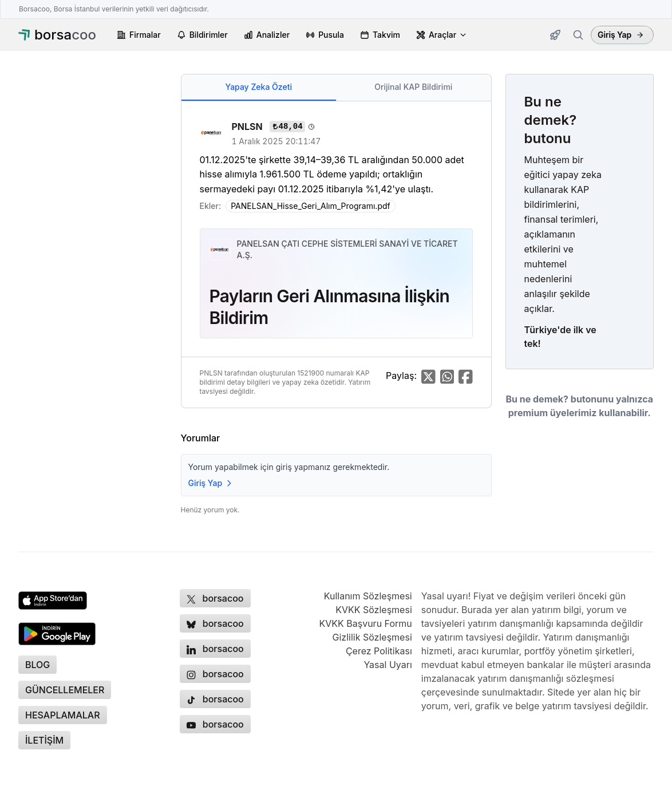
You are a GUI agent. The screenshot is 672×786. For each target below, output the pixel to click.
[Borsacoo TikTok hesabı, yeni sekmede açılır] (215, 699)
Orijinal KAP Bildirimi (413, 87)
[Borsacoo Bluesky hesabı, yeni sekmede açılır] (215, 623)
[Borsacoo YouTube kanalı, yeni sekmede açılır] (215, 724)
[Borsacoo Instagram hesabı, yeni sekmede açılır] (215, 674)
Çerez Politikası (379, 651)
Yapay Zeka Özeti (259, 87)
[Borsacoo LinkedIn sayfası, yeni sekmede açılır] (215, 649)
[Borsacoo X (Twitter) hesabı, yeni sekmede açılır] (215, 598)
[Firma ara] (578, 35)
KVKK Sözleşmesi (374, 610)
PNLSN (248, 127)
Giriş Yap (621, 35)
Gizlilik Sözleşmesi (372, 637)
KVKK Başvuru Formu (365, 623)
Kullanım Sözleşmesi (368, 596)
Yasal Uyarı (388, 665)
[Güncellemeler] (555, 35)
